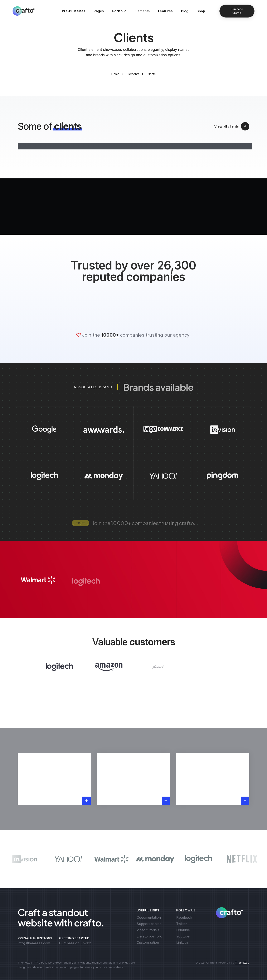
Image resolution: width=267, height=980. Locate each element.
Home (115, 74)
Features (165, 11)
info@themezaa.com (34, 943)
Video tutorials (148, 930)
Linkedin (183, 942)
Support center (149, 924)
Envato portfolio (149, 936)
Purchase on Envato (75, 943)
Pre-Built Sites (74, 11)
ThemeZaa (242, 962)
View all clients (232, 126)
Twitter (182, 924)
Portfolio (119, 11)
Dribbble (183, 930)
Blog (185, 11)
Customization (148, 942)
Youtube (183, 936)
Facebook (184, 917)
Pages (99, 11)
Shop (201, 11)
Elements (142, 11)
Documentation (149, 917)
